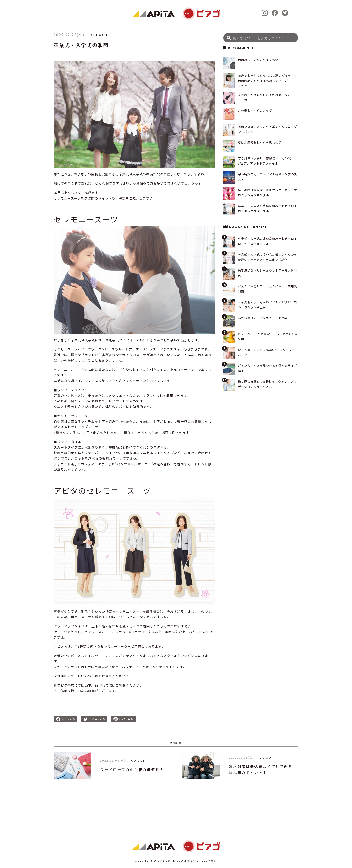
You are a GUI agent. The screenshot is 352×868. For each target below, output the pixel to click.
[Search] (261, 38)
